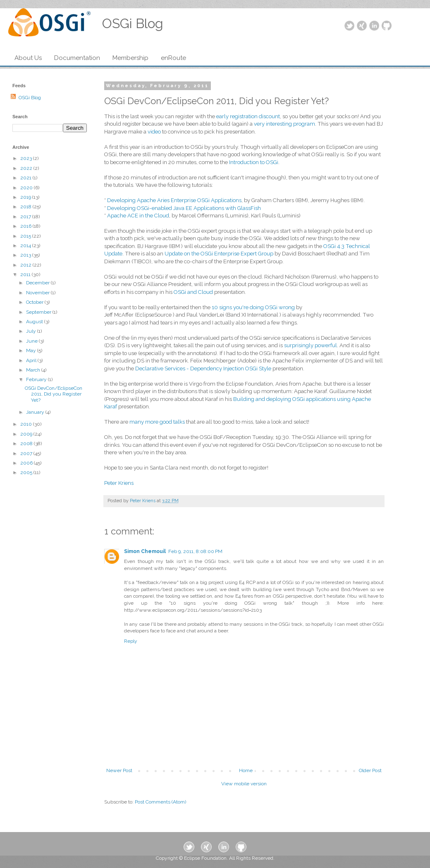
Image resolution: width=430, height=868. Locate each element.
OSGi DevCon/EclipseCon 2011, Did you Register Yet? (54, 394)
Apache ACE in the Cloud (138, 216)
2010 (27, 424)
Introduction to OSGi (254, 162)
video (154, 132)
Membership (130, 58)
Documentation (77, 58)
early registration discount (248, 116)
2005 (27, 472)
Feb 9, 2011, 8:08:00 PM (195, 551)
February (37, 379)
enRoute (173, 58)
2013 (26, 255)
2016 (26, 226)
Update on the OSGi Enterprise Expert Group (219, 254)
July (32, 331)
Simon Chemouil (145, 551)
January (36, 412)
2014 (26, 246)
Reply (131, 641)
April (32, 360)
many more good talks (157, 422)
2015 (26, 236)
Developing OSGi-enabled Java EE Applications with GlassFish (184, 208)
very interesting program (284, 124)
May (32, 351)
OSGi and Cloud (193, 292)
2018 (26, 207)
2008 (27, 444)
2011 (26, 274)
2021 (26, 178)
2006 (27, 463)
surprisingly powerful (311, 345)
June (32, 341)
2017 (26, 217)
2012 (26, 265)
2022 (27, 168)
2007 (27, 453)
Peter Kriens (119, 483)
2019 (26, 197)
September (39, 312)
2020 (27, 188)
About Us (28, 58)
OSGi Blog (30, 98)
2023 (27, 158)
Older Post (370, 770)
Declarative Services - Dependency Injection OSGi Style (203, 368)
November (38, 293)
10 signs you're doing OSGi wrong (253, 307)
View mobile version (244, 784)
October (35, 302)
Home (246, 770)
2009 (27, 434)
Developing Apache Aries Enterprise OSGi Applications (174, 200)
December (38, 283)
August (35, 322)
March (34, 370)
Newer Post (119, 770)
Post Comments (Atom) (160, 802)
